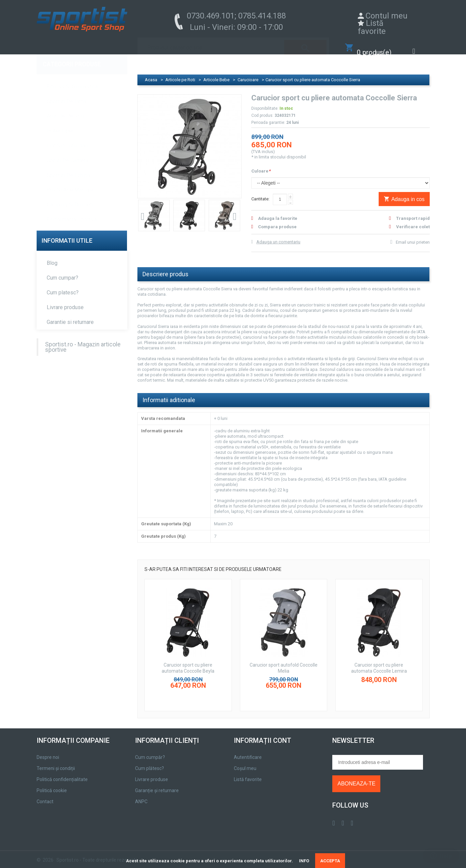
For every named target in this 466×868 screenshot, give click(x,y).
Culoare (261, 165)
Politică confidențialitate (62, 773)
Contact (45, 795)
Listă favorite (372, 27)
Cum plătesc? (150, 762)
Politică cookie (52, 784)
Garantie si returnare (70, 315)
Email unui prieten (413, 235)
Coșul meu (245, 762)
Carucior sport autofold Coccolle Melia (284, 661)
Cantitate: (260, 192)
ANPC (141, 795)
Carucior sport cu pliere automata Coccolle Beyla (188, 661)
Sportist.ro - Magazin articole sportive (83, 340)
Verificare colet (413, 220)
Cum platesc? (63, 286)
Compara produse (277, 220)
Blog (52, 256)
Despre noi (48, 751)
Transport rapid (413, 212)
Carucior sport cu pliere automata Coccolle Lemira (379, 661)
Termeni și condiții (56, 762)
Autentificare (248, 751)
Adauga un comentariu (278, 235)
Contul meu (387, 16)
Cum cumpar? (62, 271)
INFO (304, 861)
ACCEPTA (330, 861)
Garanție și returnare (157, 784)
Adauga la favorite (278, 212)
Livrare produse (65, 301)
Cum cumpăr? (150, 751)
